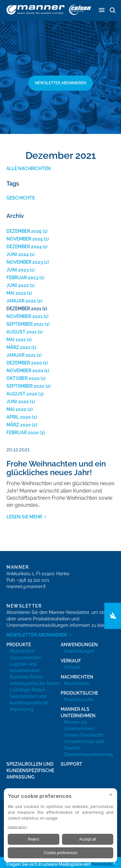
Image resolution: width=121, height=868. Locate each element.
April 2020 (19, 417)
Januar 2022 (21, 301)
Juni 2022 (18, 285)
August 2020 (22, 394)
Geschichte (21, 198)
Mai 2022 (16, 293)
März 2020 (19, 425)
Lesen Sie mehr (24, 517)
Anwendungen (79, 651)
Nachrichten (77, 683)
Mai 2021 (16, 340)
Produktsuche (78, 700)
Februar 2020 (23, 433)
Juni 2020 (18, 402)
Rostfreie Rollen (26, 677)
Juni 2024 (18, 254)
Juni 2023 (18, 270)
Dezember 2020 (24, 363)
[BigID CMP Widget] (60, 827)
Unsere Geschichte (84, 735)
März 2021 (18, 347)
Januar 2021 (21, 355)
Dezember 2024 (24, 247)
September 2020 (25, 386)
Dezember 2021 (24, 309)
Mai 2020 (16, 409)
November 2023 (25, 262)
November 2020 (25, 371)
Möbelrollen (22, 651)
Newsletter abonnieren (60, 83)
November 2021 (25, 316)
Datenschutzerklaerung (88, 754)
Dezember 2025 (24, 231)
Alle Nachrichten (29, 168)
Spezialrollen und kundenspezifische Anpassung (29, 703)
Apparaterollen (25, 658)
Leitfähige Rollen (27, 690)
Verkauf (72, 667)
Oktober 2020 (23, 378)
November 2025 (25, 239)
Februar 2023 (22, 278)
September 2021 (25, 324)
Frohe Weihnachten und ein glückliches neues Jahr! (56, 468)
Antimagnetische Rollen (35, 683)
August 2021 (22, 332)
